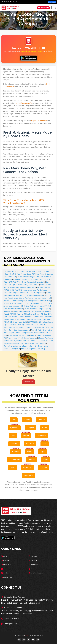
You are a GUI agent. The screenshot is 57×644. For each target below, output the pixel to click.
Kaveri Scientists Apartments (19, 330)
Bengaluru (14, 444)
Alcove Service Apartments (13, 303)
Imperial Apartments (21, 293)
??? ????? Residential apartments (41, 322)
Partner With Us (43, 8)
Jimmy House (18, 327)
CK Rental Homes (41, 346)
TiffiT (27, 636)
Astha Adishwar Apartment (41, 311)
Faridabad (42, 420)
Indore (45, 460)
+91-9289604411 (43, 2)
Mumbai (27, 420)
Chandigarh (28, 468)
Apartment (17, 306)
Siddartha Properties (29, 349)
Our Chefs (5, 573)
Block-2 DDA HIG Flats (12, 314)
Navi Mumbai (28, 476)
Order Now (28, 382)
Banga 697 (16, 349)
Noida (45, 428)
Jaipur (42, 452)
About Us (5, 560)
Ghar (45, 330)
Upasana (28, 327)
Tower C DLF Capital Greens (35, 343)
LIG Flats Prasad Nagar (26, 277)
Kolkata (26, 436)
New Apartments (46, 285)
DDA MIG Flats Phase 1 (34, 271)
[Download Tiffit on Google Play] (28, 57)
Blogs (31, 569)
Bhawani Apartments (46, 338)
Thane (13, 468)
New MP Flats (36, 330)
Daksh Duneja (35, 335)
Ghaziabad (30, 444)
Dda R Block (21, 319)
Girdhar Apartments (26, 298)
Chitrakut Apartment (12, 343)
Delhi (31, 32)
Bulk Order (33, 556)
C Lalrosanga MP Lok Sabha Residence (22, 338)
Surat (45, 444)
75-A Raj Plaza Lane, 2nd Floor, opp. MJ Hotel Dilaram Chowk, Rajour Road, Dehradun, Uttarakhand (27, 612)
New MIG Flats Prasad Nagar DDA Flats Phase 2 (28, 274)
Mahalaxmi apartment (43, 298)
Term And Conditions (36, 573)
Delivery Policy (34, 565)
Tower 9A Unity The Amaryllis (14, 301)
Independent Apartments (34, 295)
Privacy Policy (7, 577)
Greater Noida (14, 460)
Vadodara (31, 460)
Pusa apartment (47, 341)
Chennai (15, 452)
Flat (22, 343)
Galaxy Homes (38, 327)
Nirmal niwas (39, 317)
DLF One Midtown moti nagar (33, 306)
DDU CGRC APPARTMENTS (36, 303)
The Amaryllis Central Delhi (14, 271)
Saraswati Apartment (37, 293)
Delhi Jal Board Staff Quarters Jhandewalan (20, 287)
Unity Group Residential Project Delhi (31, 282)
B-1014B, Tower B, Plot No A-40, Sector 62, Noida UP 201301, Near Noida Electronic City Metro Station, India (27, 601)
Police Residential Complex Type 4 (37, 309)
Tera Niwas (8, 311)
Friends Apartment (26, 317)
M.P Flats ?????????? (32, 341)
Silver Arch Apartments (24, 333)
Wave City (41, 349)
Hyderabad (14, 428)
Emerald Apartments (28, 290)
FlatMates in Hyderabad (13, 341)
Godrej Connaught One (22, 311)
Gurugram (30, 428)
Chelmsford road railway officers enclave (18, 346)
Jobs (4, 569)
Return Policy (6, 565)
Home (26, 32)
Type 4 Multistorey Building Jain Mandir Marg (21, 325)
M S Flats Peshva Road (31, 314)
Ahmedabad (41, 436)
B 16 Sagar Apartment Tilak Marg (39, 301)
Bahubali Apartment (34, 319)
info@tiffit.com (11, 624)
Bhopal (29, 452)
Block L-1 (7, 349)
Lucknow (43, 468)
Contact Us (33, 560)
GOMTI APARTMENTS (17, 335)
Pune (13, 436)
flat (28, 335)
